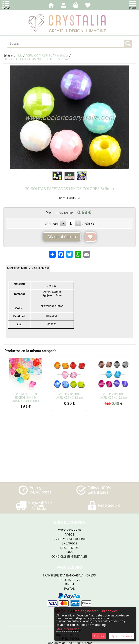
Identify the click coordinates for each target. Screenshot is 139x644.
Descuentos (69, 548)
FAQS (69, 552)
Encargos (69, 544)
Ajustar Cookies (122, 636)
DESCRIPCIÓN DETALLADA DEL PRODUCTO (28, 268)
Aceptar (99, 636)
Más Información (68, 629)
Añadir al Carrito (62, 237)
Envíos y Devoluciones (69, 539)
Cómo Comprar (69, 530)
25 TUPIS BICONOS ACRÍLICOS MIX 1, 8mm (114, 396)
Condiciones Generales (69, 557)
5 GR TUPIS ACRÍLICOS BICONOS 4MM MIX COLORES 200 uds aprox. (26, 397)
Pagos (69, 535)
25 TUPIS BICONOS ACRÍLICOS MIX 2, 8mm (69, 396)
